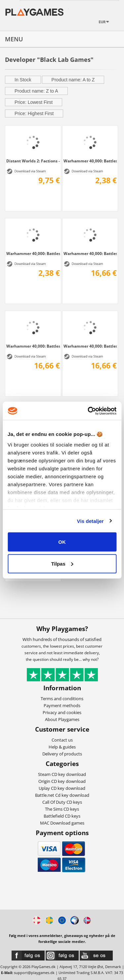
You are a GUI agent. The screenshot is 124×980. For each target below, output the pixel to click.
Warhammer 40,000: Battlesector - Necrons (90, 253)
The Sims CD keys (62, 809)
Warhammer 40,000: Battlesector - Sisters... (33, 346)
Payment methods (62, 705)
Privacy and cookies (62, 712)
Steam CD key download (62, 774)
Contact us (62, 740)
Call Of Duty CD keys (62, 802)
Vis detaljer (90, 521)
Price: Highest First (34, 113)
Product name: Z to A (36, 91)
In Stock (23, 80)
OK (62, 542)
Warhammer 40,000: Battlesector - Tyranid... (90, 161)
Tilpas (62, 563)
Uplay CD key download (62, 788)
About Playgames (62, 719)
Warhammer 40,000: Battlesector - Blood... (33, 253)
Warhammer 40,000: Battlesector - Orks (90, 346)
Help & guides (62, 747)
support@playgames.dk (34, 973)
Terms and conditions (62, 699)
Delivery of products (62, 754)
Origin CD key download (62, 781)
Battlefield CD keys (62, 816)
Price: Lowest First (34, 102)
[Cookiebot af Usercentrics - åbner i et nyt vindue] (88, 411)
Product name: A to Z (73, 80)
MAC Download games (62, 823)
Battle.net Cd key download (62, 795)
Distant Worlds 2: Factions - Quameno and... (33, 161)
